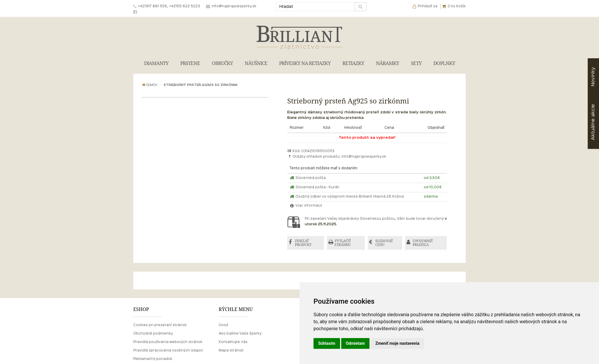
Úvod (223, 325)
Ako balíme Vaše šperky (240, 334)
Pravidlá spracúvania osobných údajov (168, 351)
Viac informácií (306, 206)
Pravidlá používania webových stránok (168, 342)
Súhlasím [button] (327, 343)
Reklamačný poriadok (153, 359)
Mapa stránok (231, 351)
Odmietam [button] (355, 343)
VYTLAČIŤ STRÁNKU (343, 243)
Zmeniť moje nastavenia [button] (397, 343)
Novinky (593, 77)
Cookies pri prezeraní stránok (160, 325)
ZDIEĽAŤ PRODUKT (303, 243)
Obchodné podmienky (153, 334)
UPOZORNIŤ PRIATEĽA (423, 243)
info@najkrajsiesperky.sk (364, 157)
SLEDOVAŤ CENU (384, 243)
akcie (593, 122)
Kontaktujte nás (233, 342)
